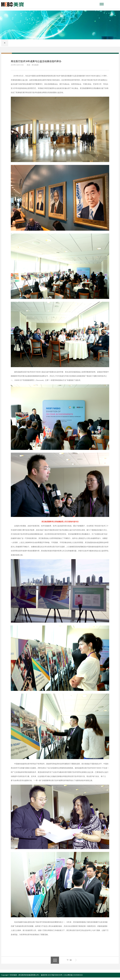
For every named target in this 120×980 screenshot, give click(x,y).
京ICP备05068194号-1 (56, 978)
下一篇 (69, 963)
